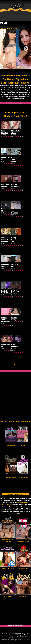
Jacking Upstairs (22, 214)
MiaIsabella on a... (23, 134)
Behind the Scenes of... (6, 269)
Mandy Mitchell (23, 477)
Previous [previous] (4, 49)
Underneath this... (8, 348)
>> (15, 365)
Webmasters (4, 639)
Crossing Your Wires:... (21, 162)
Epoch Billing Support (23, 639)
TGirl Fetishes (8, 596)
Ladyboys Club (23, 569)
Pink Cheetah (6, 134)
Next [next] (26, 49)
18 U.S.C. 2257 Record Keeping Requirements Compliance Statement (15, 637)
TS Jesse (23, 446)
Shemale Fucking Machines (8, 540)
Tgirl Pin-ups (23, 596)
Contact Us (12, 639)
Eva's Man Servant (5, 189)
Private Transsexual (8, 569)
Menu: (4, 23)
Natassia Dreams (11, 477)
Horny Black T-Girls (23, 541)
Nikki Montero (11, 446)
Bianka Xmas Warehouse (6, 322)
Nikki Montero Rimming (7, 242)
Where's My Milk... (6, 162)
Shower (4, 214)
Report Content (15, 641)
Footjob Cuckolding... (6, 295)
